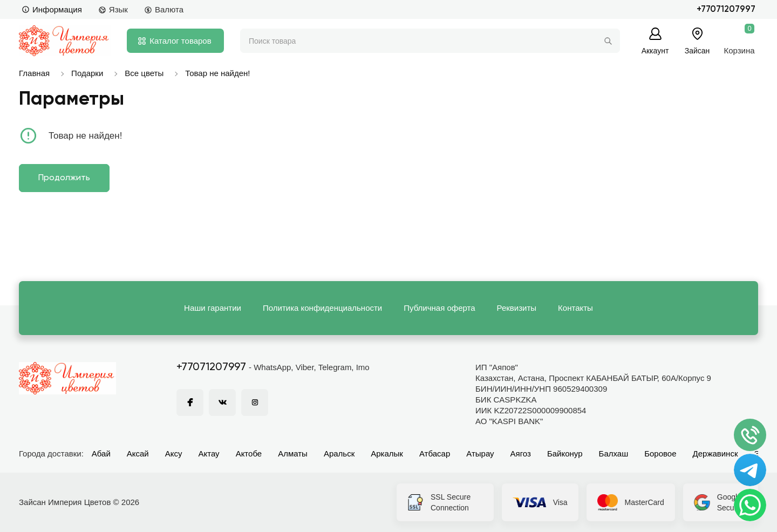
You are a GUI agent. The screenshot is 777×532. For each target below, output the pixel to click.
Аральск (339, 453)
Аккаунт (655, 50)
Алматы (293, 453)
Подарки (87, 73)
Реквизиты (517, 308)
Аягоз (521, 453)
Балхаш (614, 453)
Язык (113, 9)
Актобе (249, 453)
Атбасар (435, 453)
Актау (209, 453)
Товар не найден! (217, 73)
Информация (52, 9)
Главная (34, 73)
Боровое (660, 453)
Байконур (565, 453)
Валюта (164, 9)
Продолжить (64, 178)
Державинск (715, 453)
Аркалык (387, 453)
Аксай (138, 453)
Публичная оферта (439, 308)
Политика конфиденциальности (322, 308)
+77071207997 (726, 9)
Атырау (480, 453)
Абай (101, 453)
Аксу (174, 453)
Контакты (575, 308)
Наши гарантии (213, 308)
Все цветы (144, 73)
